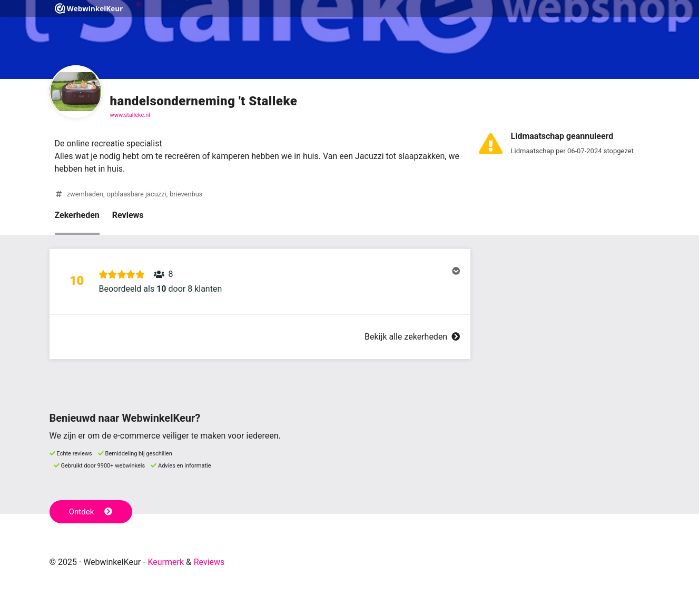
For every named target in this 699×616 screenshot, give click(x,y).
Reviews (128, 215)
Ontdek (91, 512)
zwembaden (85, 194)
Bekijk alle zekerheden (412, 337)
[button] (260, 282)
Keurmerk (166, 562)
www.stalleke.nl (130, 115)
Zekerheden (77, 215)
